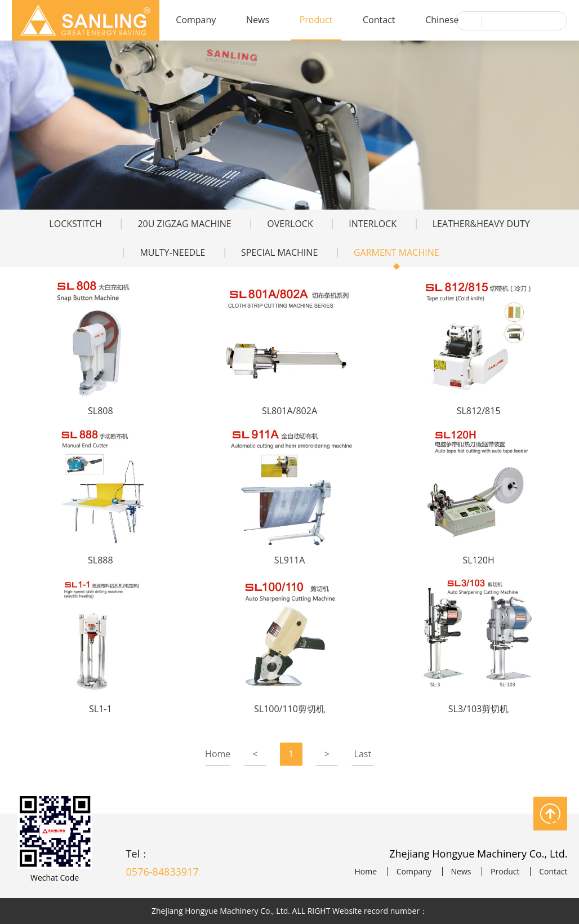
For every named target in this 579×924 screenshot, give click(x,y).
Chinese (442, 20)
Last (363, 754)
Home (218, 754)
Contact (379, 20)
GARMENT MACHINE (397, 252)
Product (316, 20)
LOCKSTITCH (75, 224)
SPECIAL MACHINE (279, 252)
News (258, 20)
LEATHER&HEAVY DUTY (481, 224)
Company (196, 20)
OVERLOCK (290, 224)
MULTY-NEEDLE (172, 252)
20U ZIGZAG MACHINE (184, 224)
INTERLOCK (373, 224)
